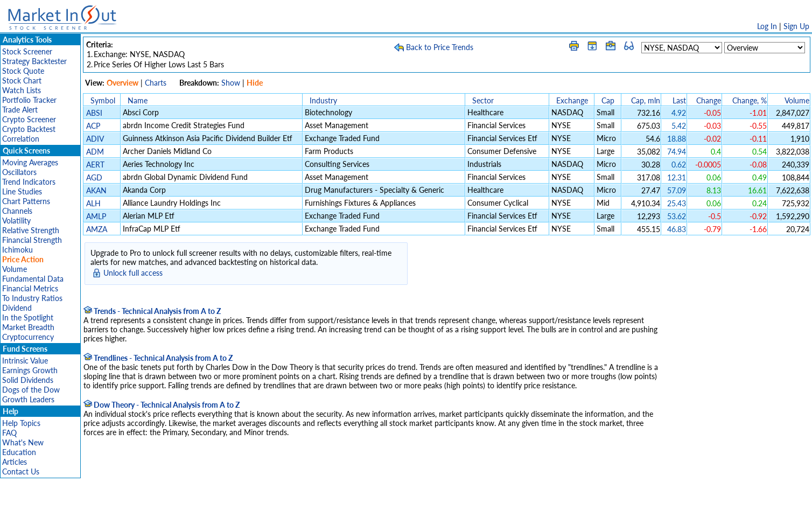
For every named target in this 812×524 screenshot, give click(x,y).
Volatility (16, 221)
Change (709, 100)
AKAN (96, 190)
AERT (95, 165)
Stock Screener (27, 51)
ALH (93, 203)
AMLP (96, 216)
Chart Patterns (26, 201)
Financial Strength (32, 240)
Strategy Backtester (34, 61)
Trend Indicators (29, 182)
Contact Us (21, 471)
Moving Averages (30, 162)
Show (231, 83)
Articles (15, 462)
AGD (94, 177)
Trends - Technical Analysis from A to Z (152, 311)
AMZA (97, 229)
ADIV (95, 139)
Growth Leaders (28, 399)
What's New (23, 442)
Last (679, 100)
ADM (95, 152)
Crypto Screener (29, 119)
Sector (483, 100)
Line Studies (22, 191)
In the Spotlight (28, 317)
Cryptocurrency (28, 337)
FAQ (9, 433)
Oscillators (19, 172)
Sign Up (796, 26)
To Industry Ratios (32, 298)
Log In (767, 26)
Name (138, 100)
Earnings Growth (30, 370)
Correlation (21, 139)
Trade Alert (20, 110)
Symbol (103, 100)
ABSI (94, 113)
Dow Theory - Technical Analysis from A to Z (162, 405)
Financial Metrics (30, 288)
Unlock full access (133, 273)
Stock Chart (22, 81)
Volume (15, 269)
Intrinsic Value (25, 361)
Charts (156, 83)
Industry (323, 100)
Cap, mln (646, 100)
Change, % (750, 100)
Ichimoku (17, 250)
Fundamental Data (33, 279)
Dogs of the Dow (31, 390)
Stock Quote (23, 71)
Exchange (572, 100)
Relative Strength (31, 230)
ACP (93, 126)
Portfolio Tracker (29, 100)
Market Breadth (28, 327)
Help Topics (21, 423)
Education (19, 452)
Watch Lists (22, 90)
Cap (608, 100)
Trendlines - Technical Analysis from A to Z (158, 358)
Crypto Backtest (29, 129)
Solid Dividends (28, 380)
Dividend (17, 308)
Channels (17, 211)
